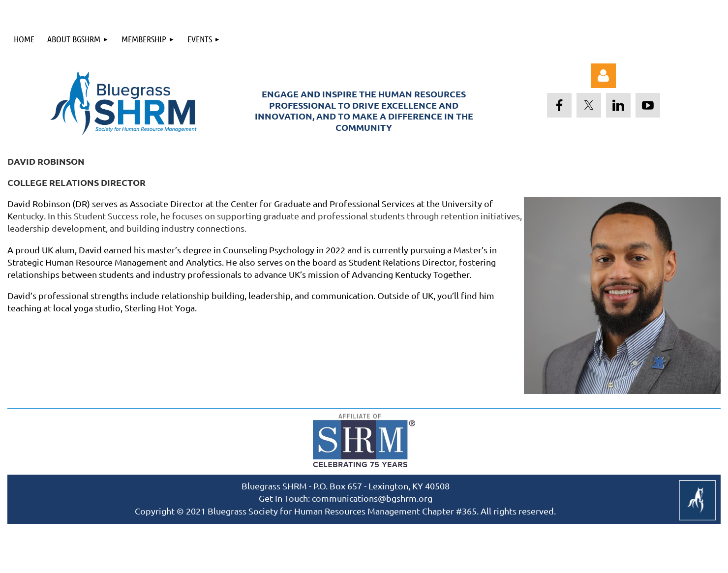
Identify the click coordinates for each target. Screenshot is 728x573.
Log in (604, 76)
